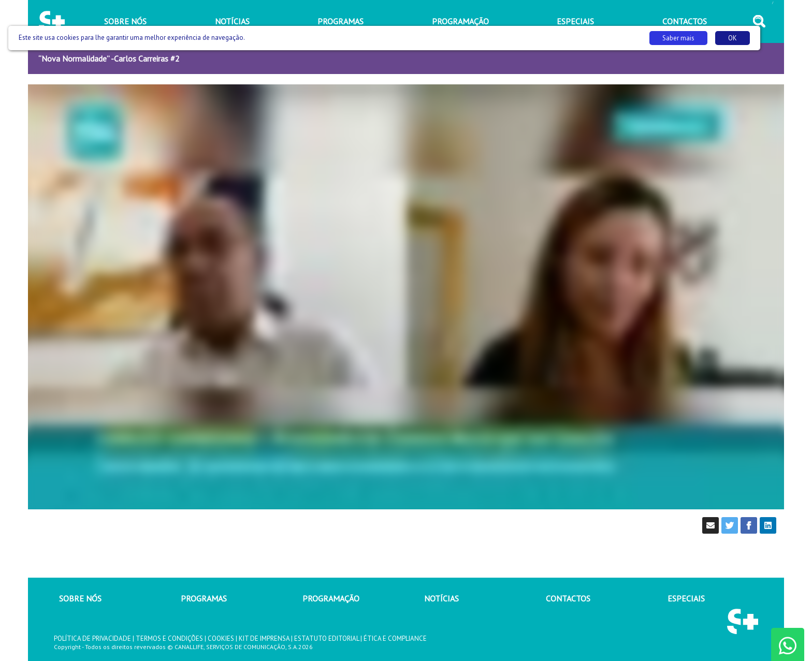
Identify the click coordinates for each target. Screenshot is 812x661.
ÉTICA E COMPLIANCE (395, 638)
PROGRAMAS (204, 598)
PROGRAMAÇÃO (331, 598)
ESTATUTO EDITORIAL (327, 638)
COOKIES (221, 638)
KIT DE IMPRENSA (264, 638)
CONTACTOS (568, 598)
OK (733, 38)
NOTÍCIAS (441, 598)
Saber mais (678, 38)
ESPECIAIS (686, 598)
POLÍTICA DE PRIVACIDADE (92, 638)
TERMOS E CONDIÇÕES (169, 638)
